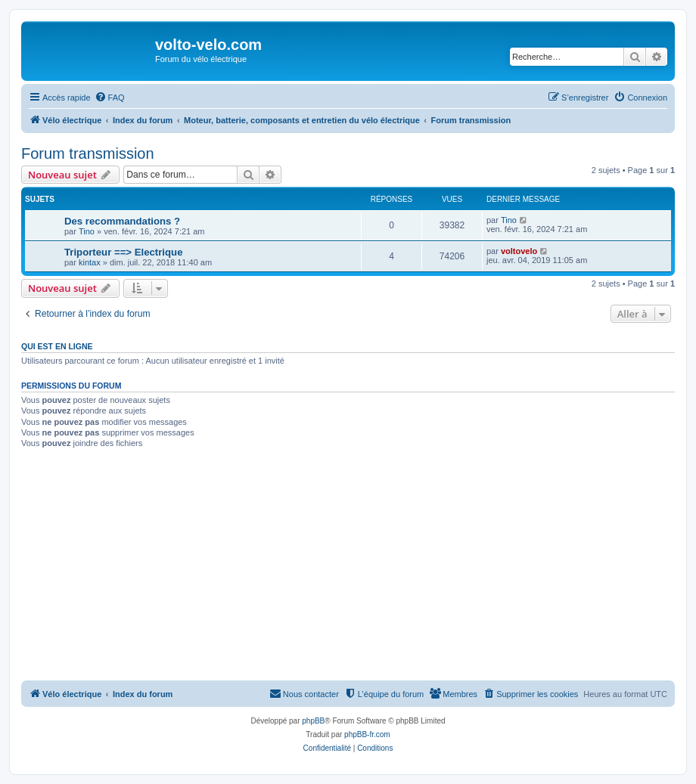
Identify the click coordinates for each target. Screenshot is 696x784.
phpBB (313, 721)
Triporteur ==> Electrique (123, 252)
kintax (90, 262)
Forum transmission (88, 153)
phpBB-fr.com (367, 734)
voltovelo (519, 251)
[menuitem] (110, 98)
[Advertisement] (348, 567)
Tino (87, 231)
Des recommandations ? (122, 221)
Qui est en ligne (57, 346)
